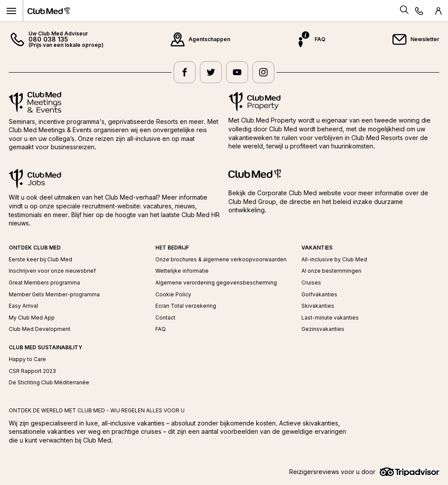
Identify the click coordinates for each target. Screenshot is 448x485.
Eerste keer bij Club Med (40, 260)
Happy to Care (27, 359)
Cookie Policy (173, 295)
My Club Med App (32, 318)
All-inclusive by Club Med (334, 260)
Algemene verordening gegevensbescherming (216, 283)
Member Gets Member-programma (54, 295)
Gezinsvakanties (323, 329)
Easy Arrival (23, 306)
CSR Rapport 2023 (32, 371)
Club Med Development (40, 329)
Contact (165, 318)
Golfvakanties (319, 295)
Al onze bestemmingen (331, 271)
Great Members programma (44, 283)
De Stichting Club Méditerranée (49, 383)
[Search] (404, 11)
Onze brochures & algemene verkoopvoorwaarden (221, 260)
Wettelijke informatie (182, 271)
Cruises (311, 283)
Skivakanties (318, 306)
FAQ (161, 329)
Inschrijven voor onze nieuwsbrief (52, 271)
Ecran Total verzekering (186, 306)
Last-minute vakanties (330, 318)
